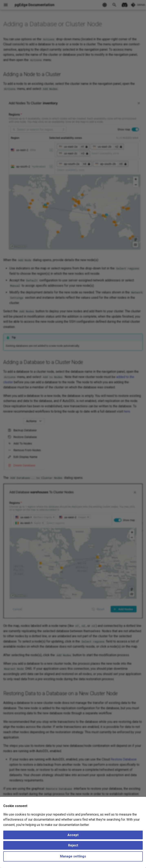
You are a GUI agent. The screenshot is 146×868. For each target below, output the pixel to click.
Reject (73, 845)
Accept (73, 835)
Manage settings (73, 856)
